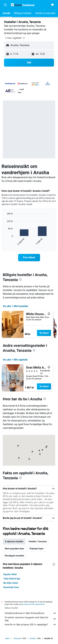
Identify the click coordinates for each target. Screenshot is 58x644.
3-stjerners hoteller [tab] (14, 541)
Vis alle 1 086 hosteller (15, 306)
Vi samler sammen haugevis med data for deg (31, 619)
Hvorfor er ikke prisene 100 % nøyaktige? (31, 625)
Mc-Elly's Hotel (11, 583)
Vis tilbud (44, 333)
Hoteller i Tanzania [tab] (38, 541)
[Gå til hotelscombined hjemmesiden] (23, 5)
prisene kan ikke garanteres (34, 604)
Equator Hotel (10, 574)
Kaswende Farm (11, 587)
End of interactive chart (5, 243)
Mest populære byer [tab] (14, 549)
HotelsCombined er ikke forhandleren (31, 613)
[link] (29, 258)
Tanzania (17, 638)
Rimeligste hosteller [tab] (14, 556)
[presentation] (20, 279)
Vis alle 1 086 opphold (15, 360)
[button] (5, 5)
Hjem (7, 638)
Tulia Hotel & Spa (12, 579)
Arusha (32, 638)
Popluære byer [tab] (36, 549)
